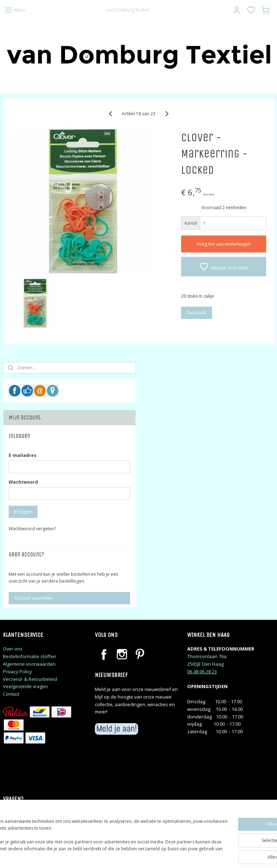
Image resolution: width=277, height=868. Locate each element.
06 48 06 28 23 (202, 671)
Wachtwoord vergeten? (32, 529)
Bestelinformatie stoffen (30, 656)
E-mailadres (23, 455)
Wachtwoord (23, 482)
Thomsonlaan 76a (207, 656)
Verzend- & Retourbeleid (30, 679)
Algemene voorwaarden (29, 664)
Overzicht (197, 313)
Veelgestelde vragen (25, 686)
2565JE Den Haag (205, 664)
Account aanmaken (34, 598)
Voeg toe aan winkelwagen (224, 244)
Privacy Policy (17, 671)
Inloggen (23, 512)
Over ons (13, 649)
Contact (11, 694)
